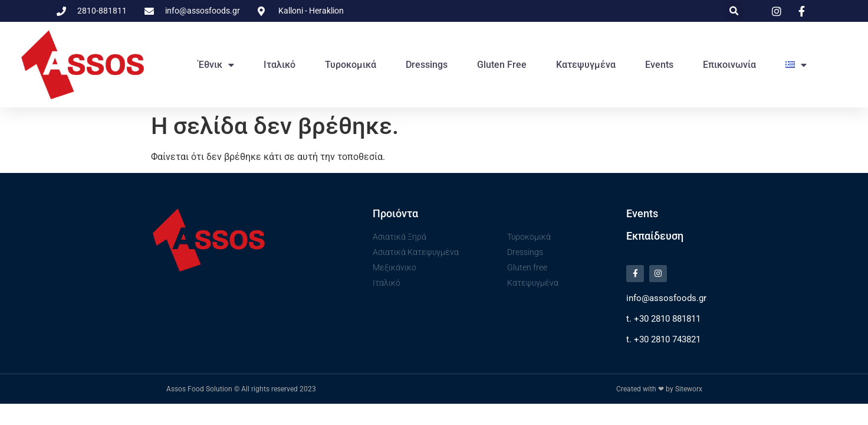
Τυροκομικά (351, 65)
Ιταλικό (280, 65)
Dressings (427, 65)
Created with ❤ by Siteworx (659, 391)
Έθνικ (216, 65)
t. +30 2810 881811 (663, 321)
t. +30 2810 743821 (663, 342)
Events (659, 65)
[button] (734, 11)
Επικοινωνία (729, 65)
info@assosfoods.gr (666, 300)
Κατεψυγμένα (586, 65)
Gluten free (502, 65)
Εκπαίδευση (655, 236)
